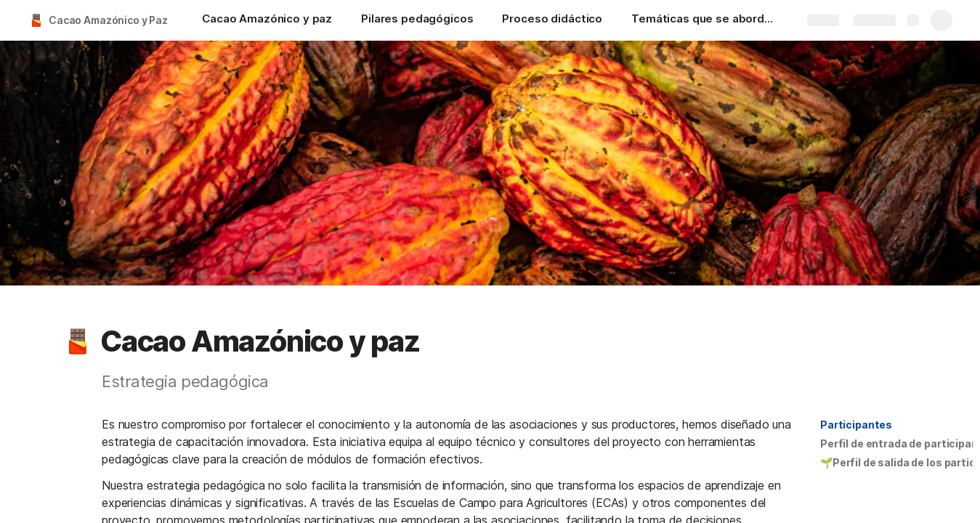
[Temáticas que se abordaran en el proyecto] (704, 20)
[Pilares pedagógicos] (417, 20)
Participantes (856, 425)
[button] (78, 341)
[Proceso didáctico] (552, 20)
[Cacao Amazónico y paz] (267, 20)
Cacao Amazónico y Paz (108, 20)
